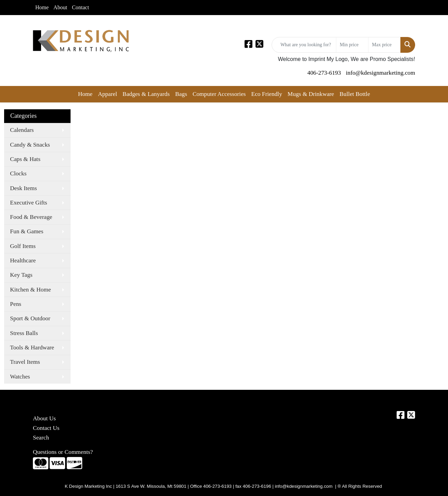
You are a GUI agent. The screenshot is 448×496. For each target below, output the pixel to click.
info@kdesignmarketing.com (381, 73)
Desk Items (23, 188)
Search (41, 438)
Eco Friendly (267, 94)
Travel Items (25, 362)
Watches (20, 377)
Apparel (108, 94)
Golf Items (23, 246)
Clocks (18, 173)
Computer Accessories (219, 94)
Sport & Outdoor (30, 318)
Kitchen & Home (30, 290)
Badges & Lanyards (146, 94)
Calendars (22, 130)
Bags (181, 94)
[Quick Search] (304, 45)
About (60, 7)
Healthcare (23, 261)
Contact (80, 7)
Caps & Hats (25, 159)
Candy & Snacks (30, 145)
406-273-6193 (324, 73)
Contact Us (46, 428)
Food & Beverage (31, 217)
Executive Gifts (28, 203)
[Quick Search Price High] (384, 45)
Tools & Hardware (32, 348)
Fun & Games (27, 231)
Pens (16, 304)
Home (42, 7)
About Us (44, 418)
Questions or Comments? (63, 452)
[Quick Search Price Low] (352, 45)
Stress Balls (24, 333)
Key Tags (21, 275)
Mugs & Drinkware (311, 94)
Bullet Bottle (355, 94)
